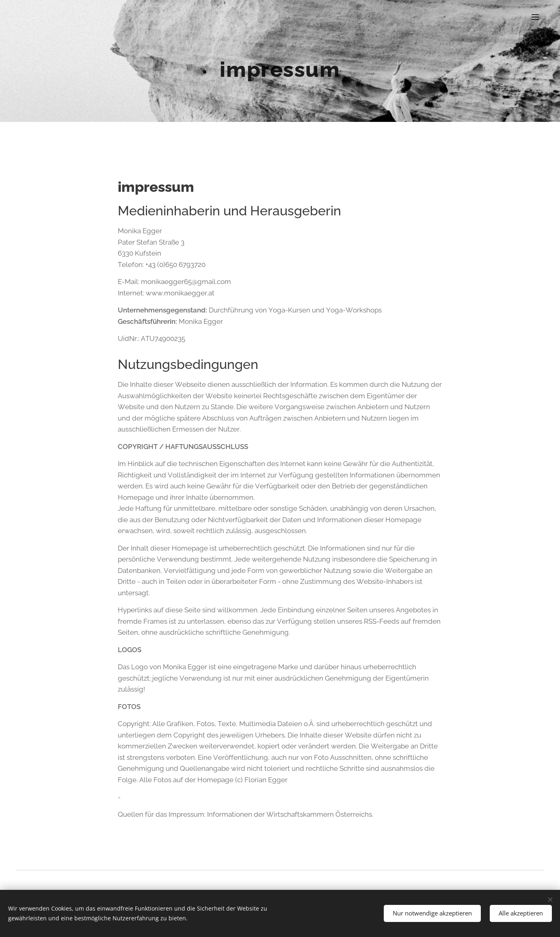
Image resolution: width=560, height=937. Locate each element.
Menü (535, 17)
